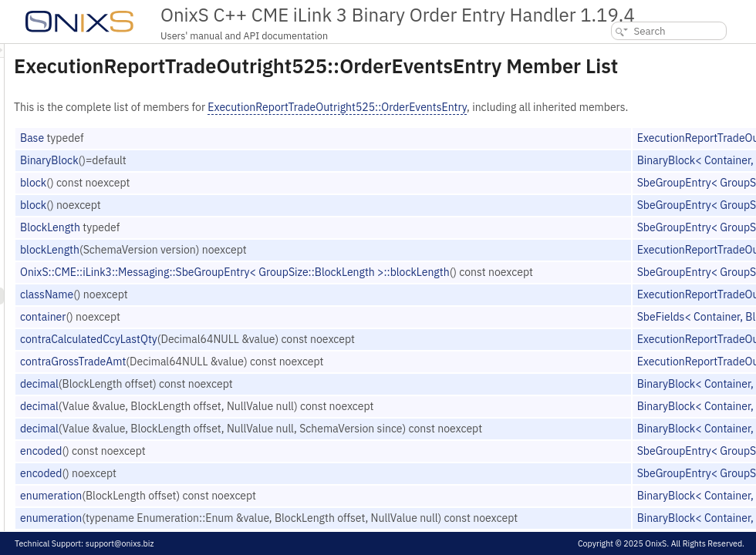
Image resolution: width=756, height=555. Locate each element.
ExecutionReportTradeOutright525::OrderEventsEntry (530, 129)
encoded (234, 489)
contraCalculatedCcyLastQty (282, 377)
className (240, 332)
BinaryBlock (242, 198)
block (226, 220)
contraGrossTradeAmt (266, 399)
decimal (232, 422)
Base (225, 176)
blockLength (243, 288)
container (236, 355)
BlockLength (243, 265)
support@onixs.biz (120, 543)
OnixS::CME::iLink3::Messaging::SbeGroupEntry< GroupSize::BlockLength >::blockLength (428, 310)
